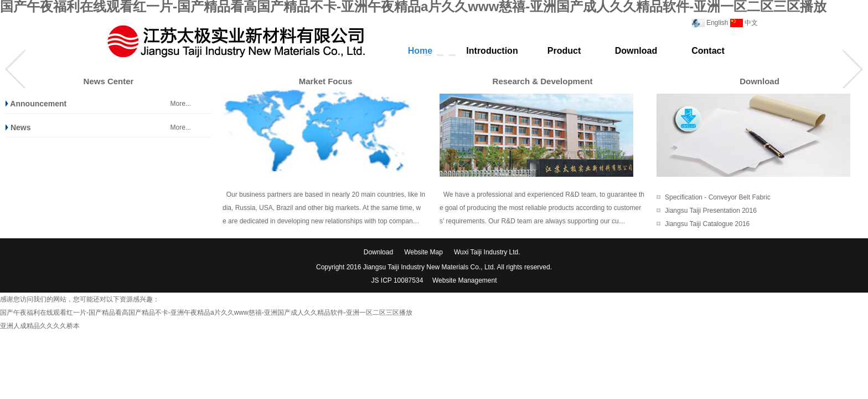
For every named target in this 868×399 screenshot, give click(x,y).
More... (181, 104)
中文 (751, 23)
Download (378, 252)
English (717, 23)
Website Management (465, 280)
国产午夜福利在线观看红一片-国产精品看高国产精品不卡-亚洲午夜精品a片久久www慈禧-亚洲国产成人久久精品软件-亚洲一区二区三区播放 (206, 313)
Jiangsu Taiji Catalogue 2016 (707, 224)
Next (852, 69)
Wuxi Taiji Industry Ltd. (487, 252)
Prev (15, 69)
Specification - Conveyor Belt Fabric (718, 197)
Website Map (423, 252)
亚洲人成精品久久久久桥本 (40, 326)
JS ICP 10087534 (398, 280)
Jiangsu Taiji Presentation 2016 (711, 211)
